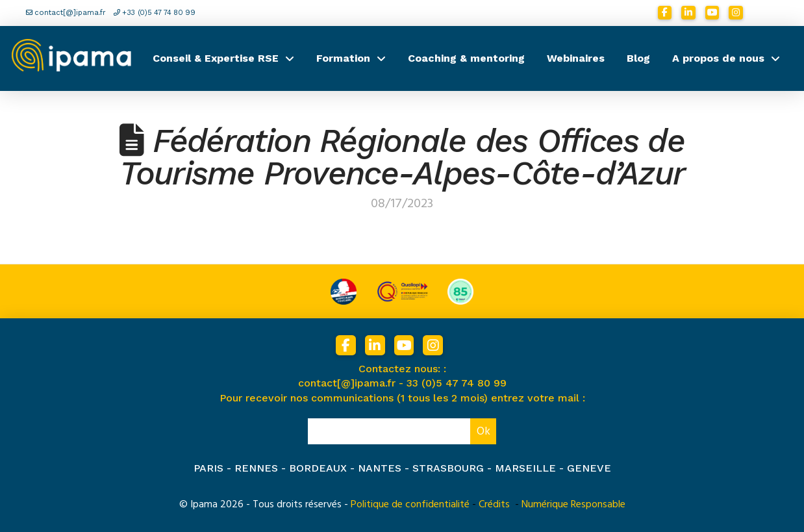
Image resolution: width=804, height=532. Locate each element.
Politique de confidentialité (410, 504)
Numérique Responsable (573, 504)
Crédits (494, 504)
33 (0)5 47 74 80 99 (457, 383)
